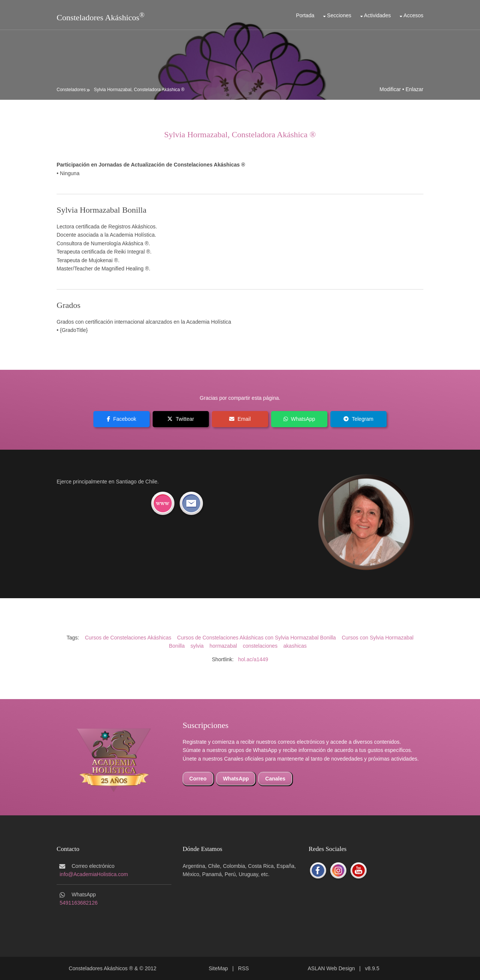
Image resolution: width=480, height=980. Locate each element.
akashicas (295, 646)
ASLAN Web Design (331, 968)
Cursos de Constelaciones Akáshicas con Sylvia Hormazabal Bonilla (256, 638)
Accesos (413, 15)
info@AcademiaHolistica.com (94, 874)
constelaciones (260, 646)
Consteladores (71, 90)
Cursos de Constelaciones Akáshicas (128, 638)
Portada (305, 15)
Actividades (378, 15)
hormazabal (223, 646)
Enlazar (415, 89)
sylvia (197, 646)
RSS (244, 968)
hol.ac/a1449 (253, 659)
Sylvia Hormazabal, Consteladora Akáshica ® (139, 90)
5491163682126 (79, 903)
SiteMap (218, 968)
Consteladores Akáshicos (98, 17)
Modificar (390, 89)
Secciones (339, 15)
